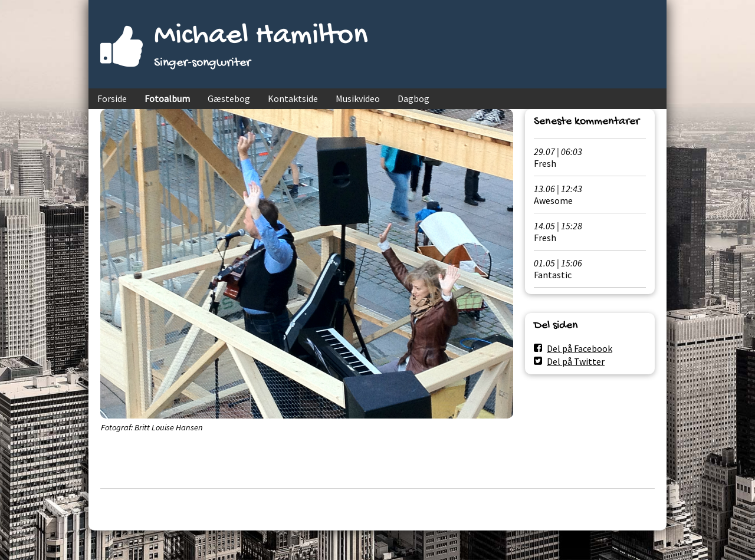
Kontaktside (293, 98)
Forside (112, 98)
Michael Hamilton (261, 36)
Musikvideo (358, 98)
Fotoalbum (167, 98)
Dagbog (413, 98)
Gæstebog (229, 98)
